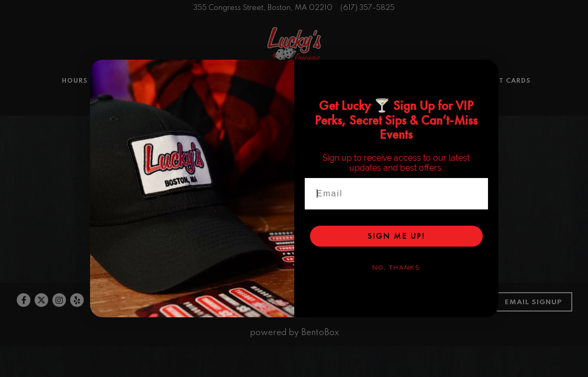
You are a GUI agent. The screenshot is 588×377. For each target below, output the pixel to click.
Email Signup (533, 322)
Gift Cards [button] (508, 112)
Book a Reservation (338, 321)
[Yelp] (77, 320)
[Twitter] (41, 320)
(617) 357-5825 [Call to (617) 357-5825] (368, 8)
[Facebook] (24, 320)
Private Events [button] (218, 112)
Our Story (461, 321)
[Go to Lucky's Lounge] (263, 8)
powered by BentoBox (294, 353)
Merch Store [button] (448, 112)
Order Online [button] (288, 112)
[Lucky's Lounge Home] (294, 62)
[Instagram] (59, 320)
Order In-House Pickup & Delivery (293, 238)
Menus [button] (163, 112)
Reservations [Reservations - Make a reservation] (298, 129)
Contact (410, 321)
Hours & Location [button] (100, 112)
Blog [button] (400, 112)
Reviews (269, 321)
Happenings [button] (353, 112)
